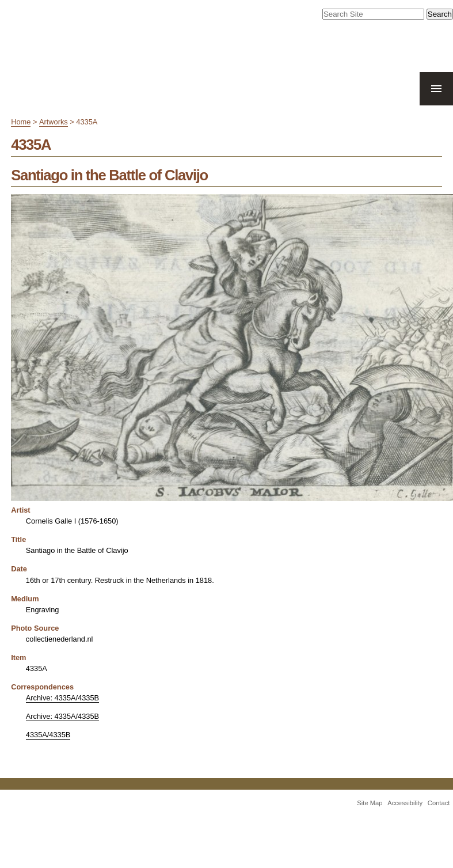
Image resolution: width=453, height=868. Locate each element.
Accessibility (405, 803)
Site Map (370, 803)
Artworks (54, 122)
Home (21, 122)
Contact (439, 803)
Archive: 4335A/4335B (62, 698)
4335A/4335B (48, 735)
